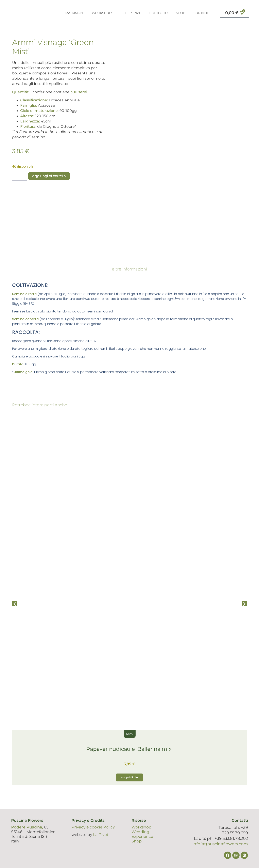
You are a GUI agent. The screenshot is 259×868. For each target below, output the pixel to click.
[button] (15, 604)
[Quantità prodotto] (20, 176)
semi (130, 734)
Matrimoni (74, 13)
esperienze (131, 13)
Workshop (141, 827)
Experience (142, 836)
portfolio (159, 13)
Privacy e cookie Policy (93, 827)
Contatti (201, 13)
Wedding (140, 832)
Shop (181, 13)
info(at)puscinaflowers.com (220, 844)
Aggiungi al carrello (50, 176)
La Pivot (101, 835)
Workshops (102, 13)
